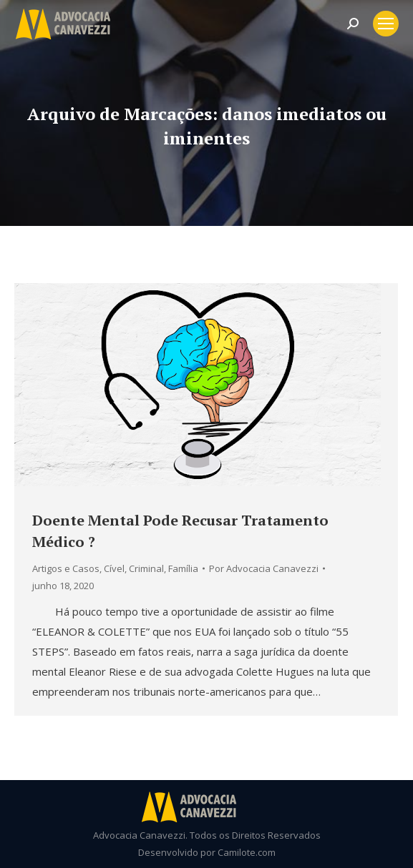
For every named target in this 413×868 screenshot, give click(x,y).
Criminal (146, 568)
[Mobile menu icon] (386, 24)
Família (183, 568)
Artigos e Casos (66, 568)
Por (264, 568)
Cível (114, 568)
